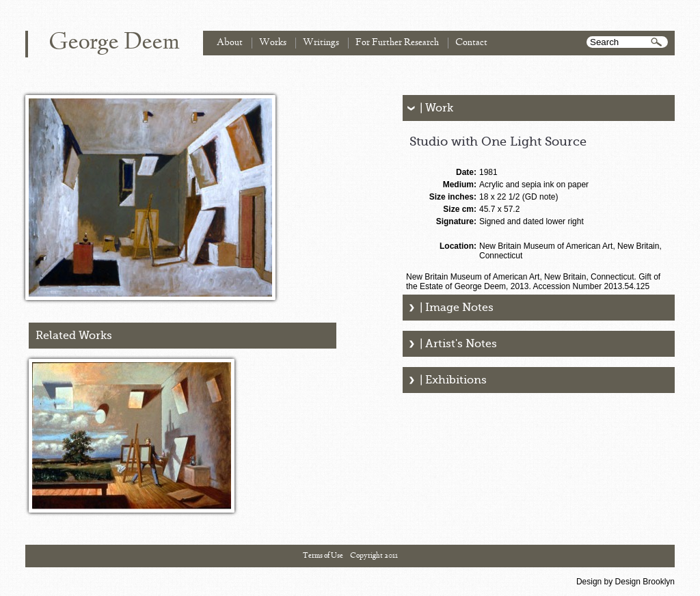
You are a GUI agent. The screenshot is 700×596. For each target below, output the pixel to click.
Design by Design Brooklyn (625, 582)
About (230, 43)
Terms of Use (323, 556)
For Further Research (397, 43)
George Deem (114, 43)
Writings (321, 43)
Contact (471, 43)
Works (273, 43)
